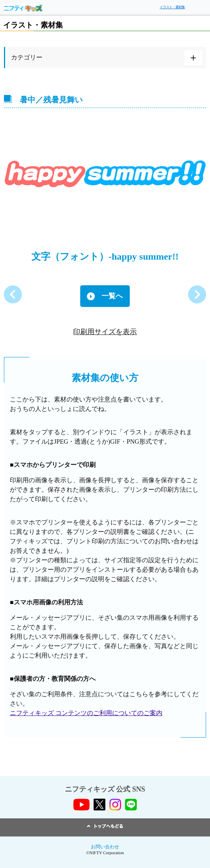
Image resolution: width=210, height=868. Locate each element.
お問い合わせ (105, 847)
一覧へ (112, 296)
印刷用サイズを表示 (105, 332)
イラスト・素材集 (172, 7)
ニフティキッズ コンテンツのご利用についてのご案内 (86, 713)
